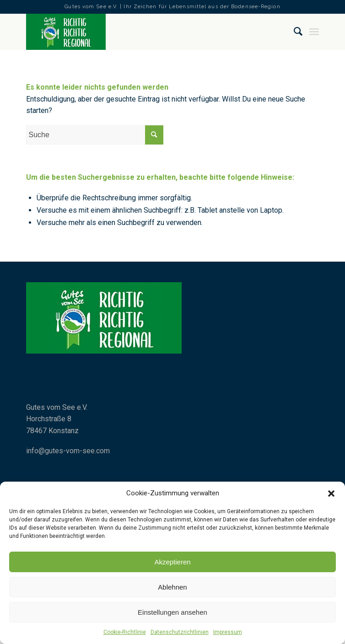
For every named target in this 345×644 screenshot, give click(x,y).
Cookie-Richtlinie (125, 632)
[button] (331, 494)
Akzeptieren (172, 562)
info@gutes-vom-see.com (68, 451)
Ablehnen (172, 587)
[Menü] (314, 32)
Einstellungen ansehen (172, 612)
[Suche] (294, 32)
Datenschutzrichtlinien (180, 632)
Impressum (228, 632)
